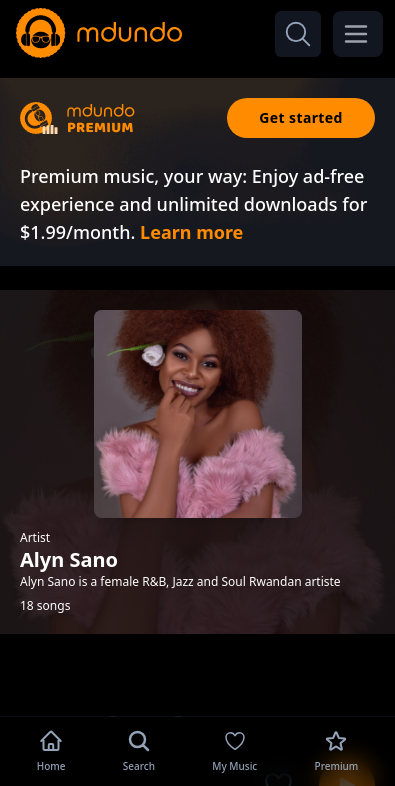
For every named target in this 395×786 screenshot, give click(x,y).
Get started (301, 117)
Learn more (191, 232)
